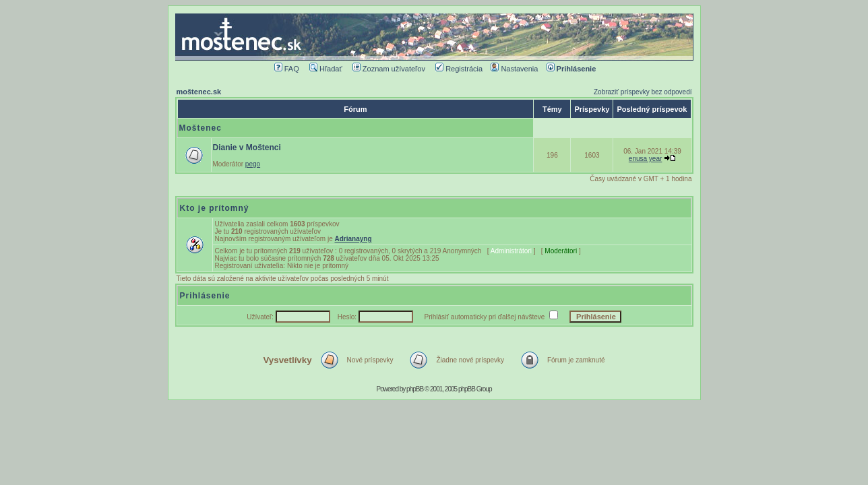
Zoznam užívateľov (389, 69)
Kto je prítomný (215, 208)
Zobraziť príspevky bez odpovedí (643, 92)
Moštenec (200, 128)
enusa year (645, 159)
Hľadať (326, 69)
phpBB (415, 389)
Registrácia (459, 69)
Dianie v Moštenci (247, 148)
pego (253, 164)
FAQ (287, 69)
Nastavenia (514, 69)
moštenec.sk (199, 92)
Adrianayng (353, 239)
